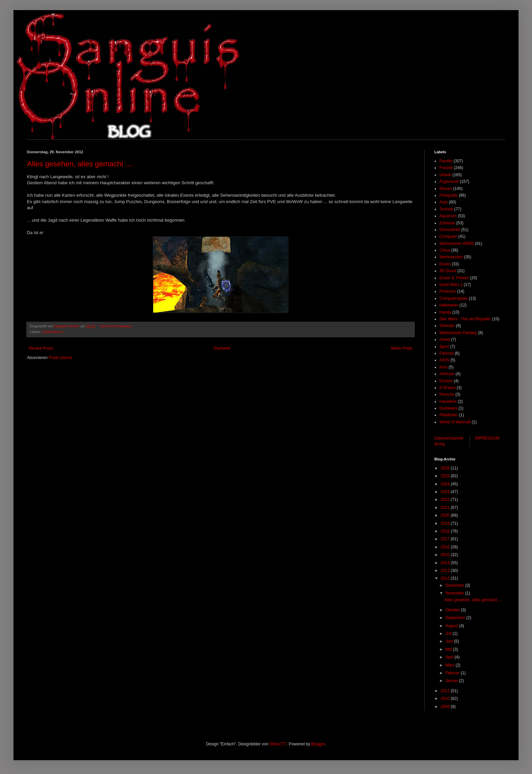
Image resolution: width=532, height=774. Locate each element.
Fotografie (448, 195)
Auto (444, 202)
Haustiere (448, 401)
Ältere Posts (402, 348)
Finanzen (448, 291)
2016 (446, 547)
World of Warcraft (455, 422)
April (450, 657)
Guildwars (448, 408)
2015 (446, 555)
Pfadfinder (449, 415)
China (445, 250)
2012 (446, 578)
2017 (446, 539)
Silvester (447, 326)
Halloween (449, 305)
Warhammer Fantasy (458, 333)
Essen (445, 264)
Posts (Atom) (60, 358)
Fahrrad (446, 353)
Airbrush (447, 374)
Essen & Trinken (454, 278)
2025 (446, 476)
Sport (444, 347)
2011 (446, 691)
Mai (449, 649)
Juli (449, 634)
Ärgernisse (449, 182)
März (451, 665)
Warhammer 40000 (457, 244)
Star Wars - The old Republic (465, 319)
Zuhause (447, 223)
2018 (446, 531)
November (455, 593)
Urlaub (445, 175)
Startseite (222, 348)
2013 (446, 571)
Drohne (446, 381)
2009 (446, 707)
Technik (446, 209)
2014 (446, 563)
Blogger (318, 744)
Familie (446, 161)
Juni (450, 641)
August (452, 626)
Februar (453, 673)
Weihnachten (451, 257)
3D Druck (448, 271)
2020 (446, 515)
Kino (443, 367)
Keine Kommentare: (117, 326)
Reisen (446, 189)
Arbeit (445, 340)
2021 (446, 508)
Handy (445, 312)
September (456, 618)
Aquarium (448, 216)
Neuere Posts (41, 348)
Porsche (447, 394)
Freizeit (446, 168)
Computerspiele (454, 298)
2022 (446, 499)
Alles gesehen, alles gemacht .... (80, 164)
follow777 (278, 744)
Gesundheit (450, 230)
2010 (446, 699)
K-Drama (447, 388)
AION (444, 360)
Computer (448, 236)
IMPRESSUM (487, 438)
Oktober (453, 610)
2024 (446, 484)
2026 (446, 468)
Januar (452, 681)
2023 (446, 492)
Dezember (455, 585)
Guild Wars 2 (53, 332)
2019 (446, 523)
